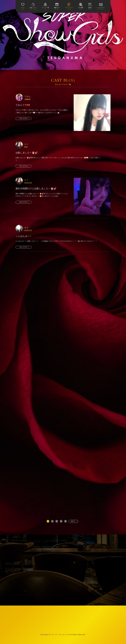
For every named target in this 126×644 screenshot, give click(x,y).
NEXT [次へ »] (73, 521)
